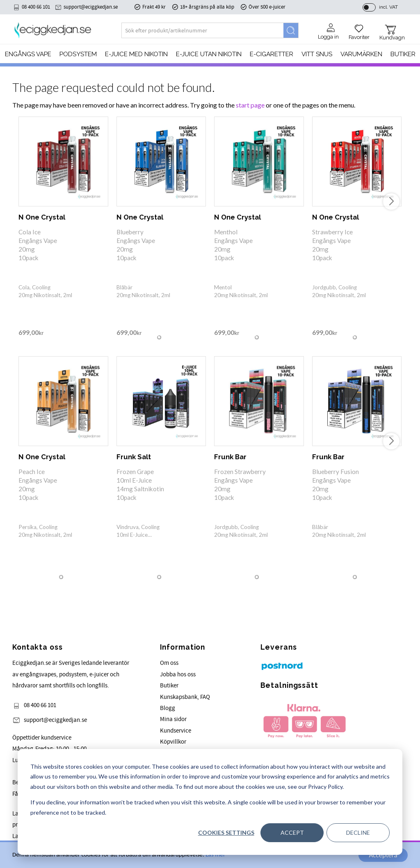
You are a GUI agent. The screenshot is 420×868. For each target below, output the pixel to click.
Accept (292, 833)
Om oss (169, 663)
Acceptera (383, 855)
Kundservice (176, 731)
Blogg (168, 708)
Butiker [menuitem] (403, 55)
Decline (358, 833)
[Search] (291, 31)
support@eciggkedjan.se (91, 7)
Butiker (169, 686)
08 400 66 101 (36, 7)
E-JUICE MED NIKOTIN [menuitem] (136, 55)
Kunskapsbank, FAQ (185, 697)
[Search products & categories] (203, 31)
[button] (359, 30)
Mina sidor (173, 719)
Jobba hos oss (178, 674)
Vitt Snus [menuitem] (317, 55)
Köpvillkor (173, 742)
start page (250, 105)
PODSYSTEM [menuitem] (78, 55)
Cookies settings (226, 833)
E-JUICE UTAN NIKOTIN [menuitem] (209, 55)
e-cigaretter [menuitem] (272, 55)
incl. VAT (388, 7)
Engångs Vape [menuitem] (28, 55)
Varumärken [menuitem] (361, 55)
